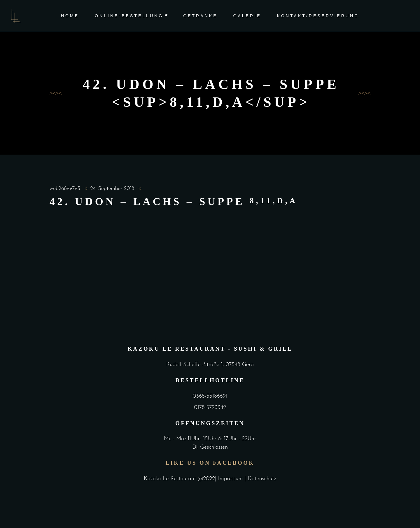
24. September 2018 (113, 189)
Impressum (231, 479)
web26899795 (66, 189)
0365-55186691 (210, 396)
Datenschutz (262, 479)
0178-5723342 (210, 408)
